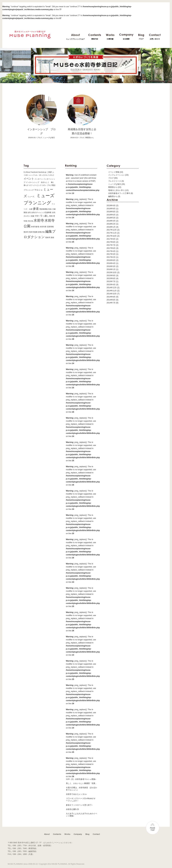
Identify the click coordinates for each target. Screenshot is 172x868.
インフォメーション (116, 175)
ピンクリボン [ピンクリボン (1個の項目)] (41, 185)
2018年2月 (111, 224)
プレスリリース (115, 181)
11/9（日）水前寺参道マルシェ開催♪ (81, 779)
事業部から (113, 187)
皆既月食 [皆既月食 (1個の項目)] (41, 232)
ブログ (111, 178)
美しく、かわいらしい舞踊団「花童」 (81, 783)
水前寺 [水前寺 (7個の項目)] (39, 220)
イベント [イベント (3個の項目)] (29, 179)
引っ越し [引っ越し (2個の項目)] (45, 216)
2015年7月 (111, 281)
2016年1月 (111, 269)
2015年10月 (112, 272)
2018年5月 (111, 218)
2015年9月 (111, 276)
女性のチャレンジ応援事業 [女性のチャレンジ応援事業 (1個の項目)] (41, 212)
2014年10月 (112, 294)
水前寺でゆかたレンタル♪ (76, 794)
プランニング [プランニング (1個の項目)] (29, 190)
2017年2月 (111, 257)
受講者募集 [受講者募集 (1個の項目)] (44, 209)
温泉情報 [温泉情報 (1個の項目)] (50, 227)
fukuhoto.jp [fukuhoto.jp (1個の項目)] (42, 172)
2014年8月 (111, 300)
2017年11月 (112, 233)
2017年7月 (111, 245)
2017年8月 (111, 242)
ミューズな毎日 (115, 184)
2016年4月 (111, 263)
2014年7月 (111, 303)
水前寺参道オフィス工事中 (119, 193)
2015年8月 (111, 278)
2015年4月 (111, 285)
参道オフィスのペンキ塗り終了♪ (79, 805)
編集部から (113, 196)
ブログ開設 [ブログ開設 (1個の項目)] (51, 185)
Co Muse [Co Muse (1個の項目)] (27, 172)
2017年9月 (111, 239)
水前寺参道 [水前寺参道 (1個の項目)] (35, 227)
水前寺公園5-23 (72, 809)
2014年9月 (111, 297)
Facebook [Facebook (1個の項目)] (34, 172)
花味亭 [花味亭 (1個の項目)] (48, 237)
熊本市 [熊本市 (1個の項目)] (26, 232)
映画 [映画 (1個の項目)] (51, 216)
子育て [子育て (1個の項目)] (37, 216)
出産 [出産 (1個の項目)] (31, 209)
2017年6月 (111, 248)
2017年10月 (112, 236)
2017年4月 (111, 251)
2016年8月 (111, 260)
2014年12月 (112, 288)
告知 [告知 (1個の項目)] (50, 209)
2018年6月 (111, 215)
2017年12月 (112, 230)
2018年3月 (111, 221)
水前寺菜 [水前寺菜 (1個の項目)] (43, 227)
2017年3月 (111, 254)
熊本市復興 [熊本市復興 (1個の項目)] (33, 232)
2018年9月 (111, 209)
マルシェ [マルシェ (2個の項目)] (38, 190)
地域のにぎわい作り (116, 190)
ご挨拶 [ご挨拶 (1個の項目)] (49, 172)
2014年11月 (112, 291)
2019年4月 (111, 206)
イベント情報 (114, 172)
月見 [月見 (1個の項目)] (29, 221)
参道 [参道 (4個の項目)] (36, 209)
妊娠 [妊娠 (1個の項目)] (33, 216)
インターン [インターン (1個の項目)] (39, 179)
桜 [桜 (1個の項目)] (32, 221)
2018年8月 (111, 212)
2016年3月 (111, 266)
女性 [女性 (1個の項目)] (29, 212)
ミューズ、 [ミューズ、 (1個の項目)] (32, 197)
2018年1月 (111, 227)
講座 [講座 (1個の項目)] (52, 237)
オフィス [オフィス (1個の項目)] (33, 185)
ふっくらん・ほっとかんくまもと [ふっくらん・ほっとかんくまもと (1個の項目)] (42, 175)
